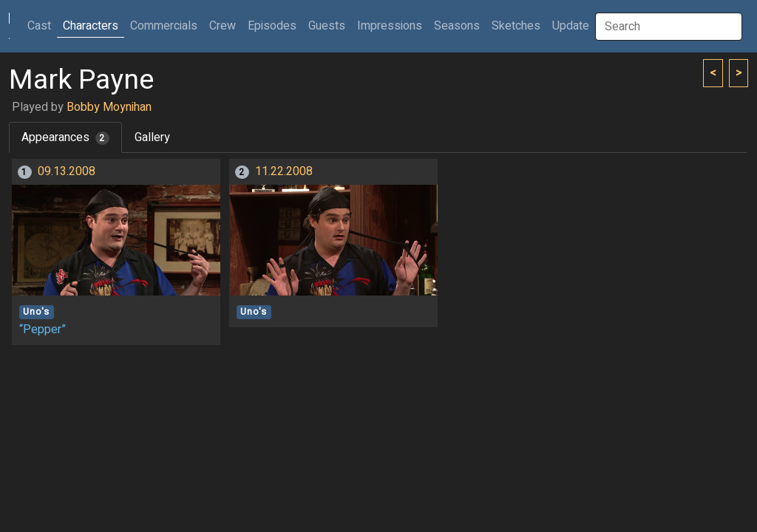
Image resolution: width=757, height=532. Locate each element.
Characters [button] (91, 26)
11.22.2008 (284, 171)
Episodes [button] (272, 26)
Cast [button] (42, 25)
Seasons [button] (457, 26)
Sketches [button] (516, 26)
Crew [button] (223, 26)
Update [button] (571, 26)
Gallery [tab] (152, 137)
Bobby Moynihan (109, 107)
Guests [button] (327, 26)
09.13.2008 (67, 171)
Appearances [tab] (65, 137)
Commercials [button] (164, 26)
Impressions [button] (390, 26)
